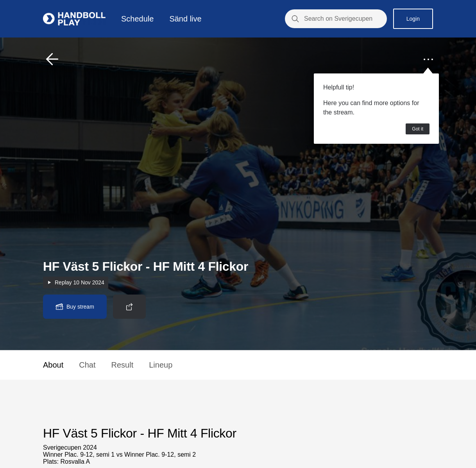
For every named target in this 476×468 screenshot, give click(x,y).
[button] (52, 59)
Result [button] (123, 365)
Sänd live (185, 19)
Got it (418, 129)
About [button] (53, 365)
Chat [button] (87, 365)
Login (413, 19)
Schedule (137, 19)
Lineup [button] (161, 365)
